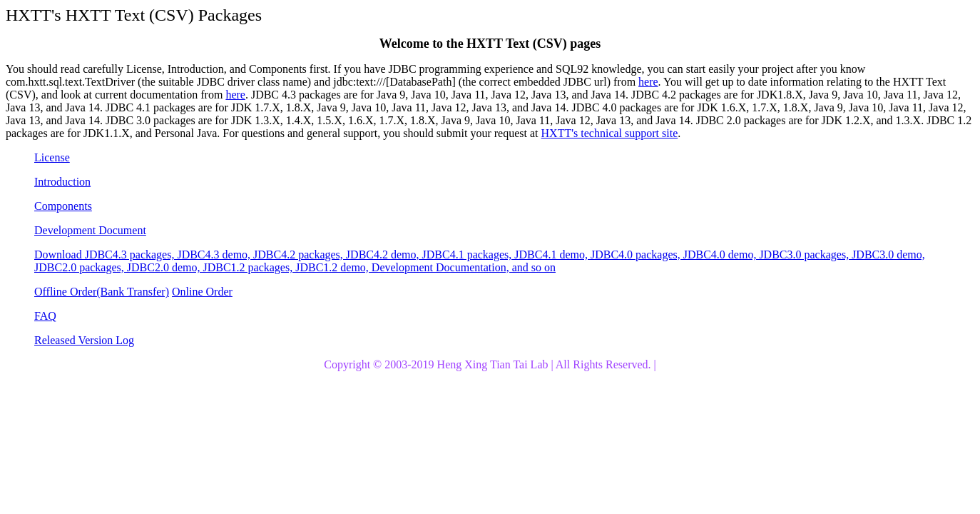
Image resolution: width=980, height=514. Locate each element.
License (52, 157)
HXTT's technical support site (610, 133)
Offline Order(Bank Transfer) (102, 292)
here (648, 82)
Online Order (202, 292)
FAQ (45, 316)
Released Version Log (84, 340)
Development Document (90, 230)
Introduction (62, 182)
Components (63, 206)
